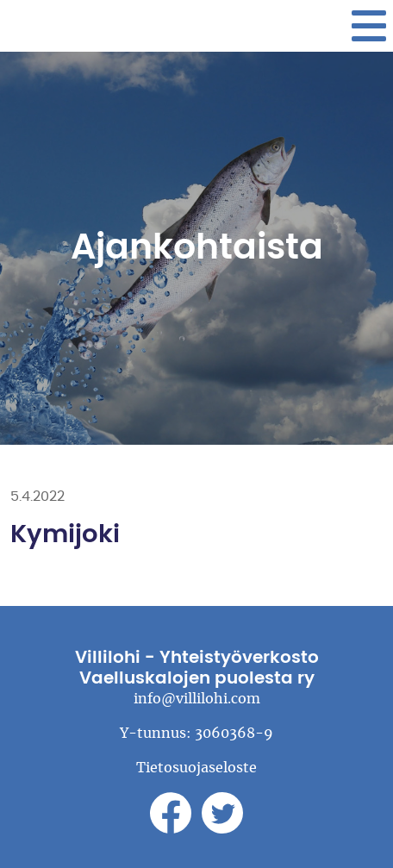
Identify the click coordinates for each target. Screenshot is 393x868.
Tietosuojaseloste (196, 768)
